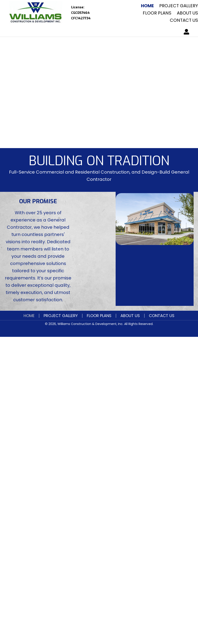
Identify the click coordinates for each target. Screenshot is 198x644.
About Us (130, 316)
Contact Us (162, 316)
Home (29, 316)
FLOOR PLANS (99, 316)
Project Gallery (61, 316)
